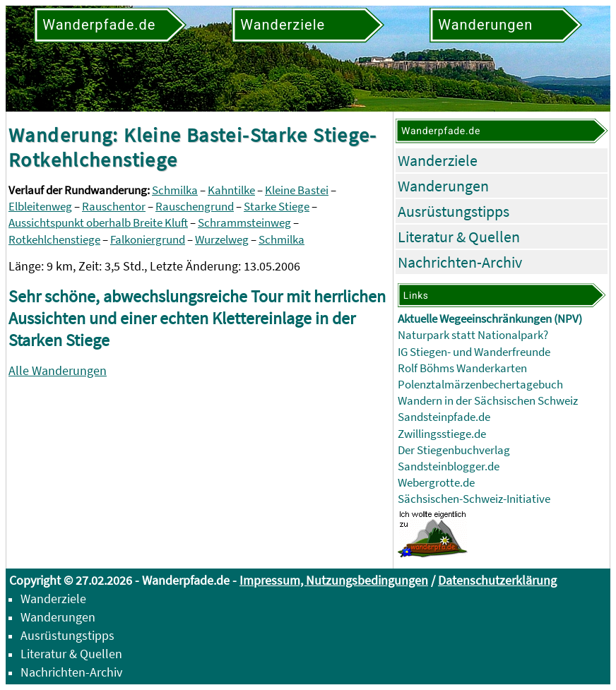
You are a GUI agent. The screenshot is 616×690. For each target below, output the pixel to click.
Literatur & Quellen (459, 237)
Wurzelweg (222, 240)
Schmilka (175, 190)
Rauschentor (114, 207)
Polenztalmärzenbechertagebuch (480, 385)
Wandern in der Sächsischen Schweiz (488, 401)
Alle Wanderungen (58, 370)
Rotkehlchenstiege (54, 240)
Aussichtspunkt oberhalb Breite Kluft (98, 223)
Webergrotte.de (436, 483)
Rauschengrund (195, 207)
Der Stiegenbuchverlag (454, 450)
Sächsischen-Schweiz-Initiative (474, 499)
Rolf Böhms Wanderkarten (462, 368)
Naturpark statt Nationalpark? (473, 335)
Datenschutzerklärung (497, 580)
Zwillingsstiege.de (442, 434)
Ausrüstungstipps (454, 211)
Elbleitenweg (40, 207)
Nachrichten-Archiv (460, 262)
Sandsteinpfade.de (444, 417)
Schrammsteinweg (244, 223)
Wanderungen (443, 186)
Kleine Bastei (297, 190)
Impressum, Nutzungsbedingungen (334, 580)
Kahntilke (231, 190)
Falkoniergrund (148, 240)
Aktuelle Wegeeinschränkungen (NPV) (490, 319)
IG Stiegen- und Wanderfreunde (474, 352)
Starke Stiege (277, 207)
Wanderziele (438, 160)
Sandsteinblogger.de (449, 466)
